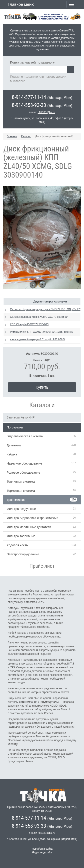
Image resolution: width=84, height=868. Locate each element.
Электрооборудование (23, 554)
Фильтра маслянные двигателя (29, 527)
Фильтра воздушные (21, 509)
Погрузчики (15, 427)
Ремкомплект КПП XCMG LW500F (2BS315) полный (42, 332)
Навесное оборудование (24, 463)
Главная (12, 136)
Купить (42, 387)
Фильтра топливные (21, 536)
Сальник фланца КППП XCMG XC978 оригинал (39, 317)
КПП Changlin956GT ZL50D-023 (29, 324)
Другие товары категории (50, 302)
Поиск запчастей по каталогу (32, 62)
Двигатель (14, 445)
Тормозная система (21, 491)
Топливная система (21, 482)
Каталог (26, 136)
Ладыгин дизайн (42, 852)
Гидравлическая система (25, 436)
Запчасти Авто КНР (21, 417)
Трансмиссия (16, 500)
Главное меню (21, 4)
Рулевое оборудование (23, 473)
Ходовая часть (17, 545)
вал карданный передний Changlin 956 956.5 (37, 339)
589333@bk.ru (46, 112)
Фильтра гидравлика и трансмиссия (32, 518)
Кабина (12, 454)
